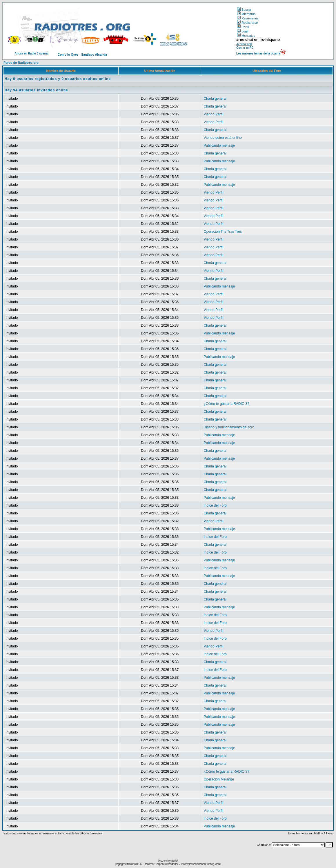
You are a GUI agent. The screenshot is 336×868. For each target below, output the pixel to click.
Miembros (246, 14)
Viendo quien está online (223, 138)
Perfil (243, 27)
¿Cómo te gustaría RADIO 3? (226, 404)
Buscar (244, 10)
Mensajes (246, 36)
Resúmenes (248, 18)
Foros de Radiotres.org (21, 63)
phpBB (174, 861)
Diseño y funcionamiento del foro (229, 427)
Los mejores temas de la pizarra (258, 53)
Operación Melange (219, 779)
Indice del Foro (215, 505)
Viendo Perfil (213, 114)
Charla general (215, 99)
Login (243, 31)
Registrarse (247, 23)
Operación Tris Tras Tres (223, 232)
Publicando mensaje (219, 145)
